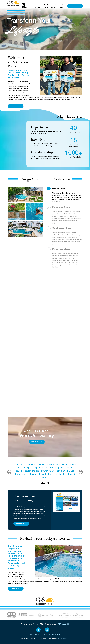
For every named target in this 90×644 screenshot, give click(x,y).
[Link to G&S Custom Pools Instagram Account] (47, 630)
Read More (16, 106)
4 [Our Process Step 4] (49, 249)
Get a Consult (75, 6)
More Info (16, 589)
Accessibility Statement (52, 635)
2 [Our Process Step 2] (49, 207)
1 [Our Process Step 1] (49, 189)
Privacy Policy (34, 635)
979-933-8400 (24, 6)
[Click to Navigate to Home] (13, 4)
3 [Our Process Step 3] (49, 228)
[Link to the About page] (12, 615)
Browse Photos (37, 442)
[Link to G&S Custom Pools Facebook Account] (38, 630)
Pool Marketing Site (64, 639)
